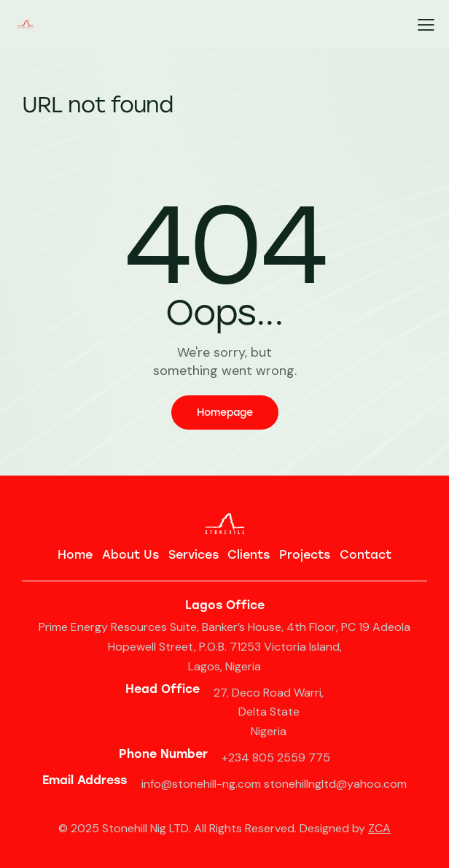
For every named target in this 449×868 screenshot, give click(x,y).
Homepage (225, 412)
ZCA (379, 828)
